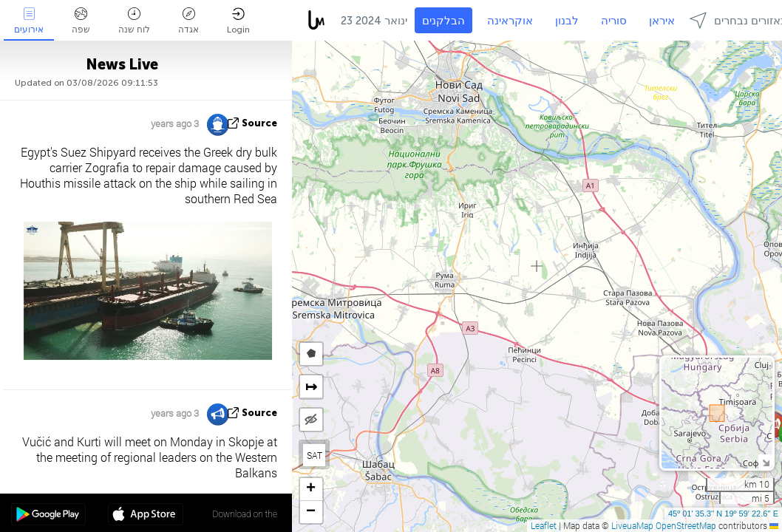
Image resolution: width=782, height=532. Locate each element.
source (259, 123)
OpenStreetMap (686, 525)
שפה (81, 21)
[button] (311, 490)
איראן (662, 21)
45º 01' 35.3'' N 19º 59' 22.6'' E (723, 514)
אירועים (29, 21)
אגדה (188, 21)
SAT (314, 455)
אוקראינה (510, 21)
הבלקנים (443, 21)
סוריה (614, 21)
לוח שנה (134, 21)
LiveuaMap (632, 525)
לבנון (567, 21)
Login (238, 21)
